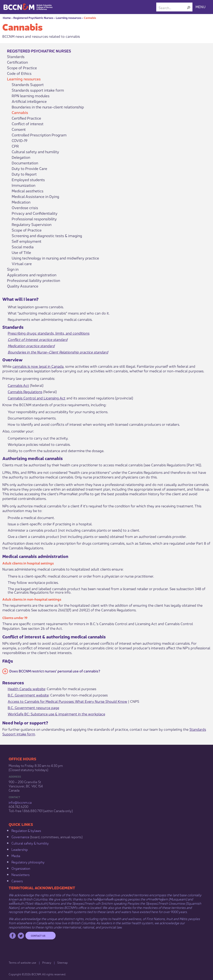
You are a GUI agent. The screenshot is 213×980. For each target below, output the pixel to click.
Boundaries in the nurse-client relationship (48, 107)
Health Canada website (26, 688)
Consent (19, 129)
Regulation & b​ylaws (26, 830)
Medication (21, 202)
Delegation (21, 157)
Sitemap (62, 962)
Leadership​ (20, 849)
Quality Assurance (23, 286)
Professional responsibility (34, 219)
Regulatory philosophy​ (28, 862)
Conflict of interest (28, 124)
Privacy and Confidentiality (35, 213)
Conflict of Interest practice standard (38, 339)
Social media (23, 247)
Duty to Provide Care (29, 168)
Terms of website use (22, 962)
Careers (17, 881)
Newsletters (21, 874)
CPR (15, 146)
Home (7, 18)
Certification (17, 62)
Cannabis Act (18, 385)
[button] (189, 7)
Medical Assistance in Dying (35, 196)
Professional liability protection (34, 280)
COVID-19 (20, 140)
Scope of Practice (22, 68)
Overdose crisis (25, 208)
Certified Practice (26, 118)
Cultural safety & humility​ (30, 843)
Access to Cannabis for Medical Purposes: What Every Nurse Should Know (67, 701)
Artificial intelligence (29, 101)
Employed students (28, 180)
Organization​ (21, 868)
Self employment (27, 241)
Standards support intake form (38, 90)
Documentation (25, 163)
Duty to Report (24, 174)
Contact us (38, 935)
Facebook (12, 936)
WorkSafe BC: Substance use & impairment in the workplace (56, 714)
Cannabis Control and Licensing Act (37, 398)
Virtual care (22, 263)
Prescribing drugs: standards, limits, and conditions (49, 333)
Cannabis (90, 18)
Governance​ (20, 837)
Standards (16, 56)
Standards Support (28, 84)
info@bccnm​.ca (20, 802)
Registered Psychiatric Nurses (33, 18)
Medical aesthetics (28, 191)
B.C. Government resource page (33, 707)
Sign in (13, 269)
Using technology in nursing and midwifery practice (55, 258)
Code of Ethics (19, 73)
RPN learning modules (31, 96)
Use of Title (21, 252)
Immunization (23, 185)
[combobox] (172, 7)
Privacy (47, 962)
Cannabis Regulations (25, 391)
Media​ (16, 855)
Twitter (21, 936)
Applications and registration (32, 275)
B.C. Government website (28, 695)
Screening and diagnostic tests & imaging (47, 235)
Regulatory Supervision (32, 224)
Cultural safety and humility (35, 152)
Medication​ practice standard (31, 345)
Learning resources (69, 18)
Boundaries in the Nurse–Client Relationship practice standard (58, 352)
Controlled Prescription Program (39, 135)
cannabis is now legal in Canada (38, 366)
